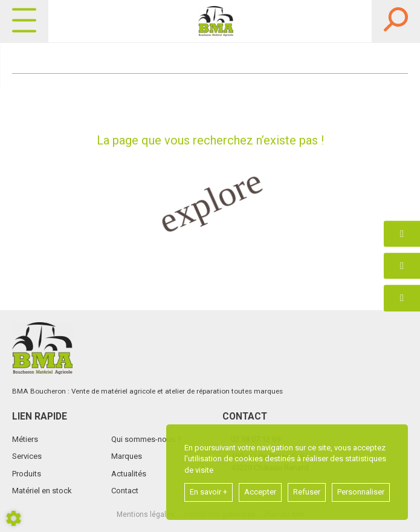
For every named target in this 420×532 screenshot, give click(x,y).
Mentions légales (146, 514)
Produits (27, 474)
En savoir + (208, 492)
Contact (125, 491)
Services (27, 456)
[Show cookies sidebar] (14, 518)
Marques (127, 456)
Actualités (129, 474)
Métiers (25, 439)
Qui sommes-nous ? (146, 439)
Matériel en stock (42, 491)
